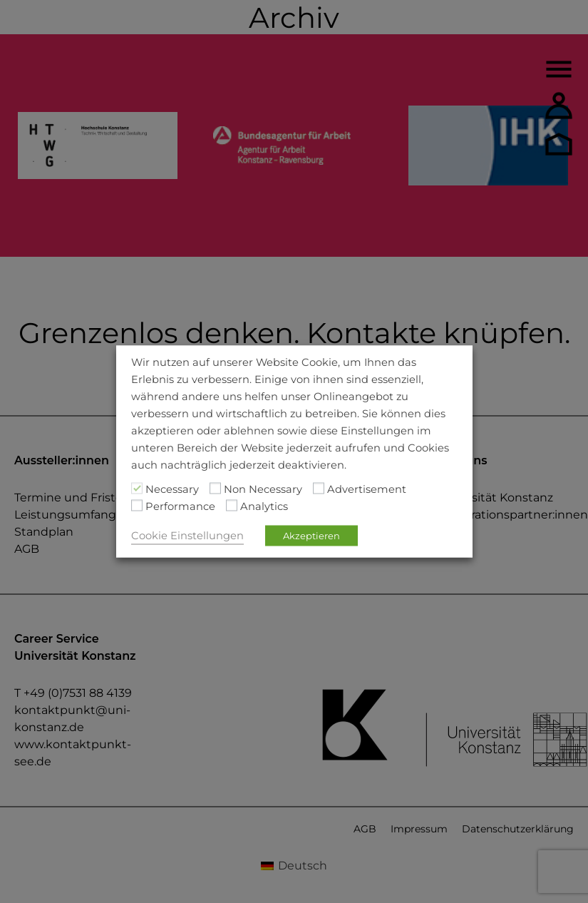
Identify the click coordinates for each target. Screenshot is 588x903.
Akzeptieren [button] (311, 536)
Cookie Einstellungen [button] (187, 536)
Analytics (264, 506)
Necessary (172, 489)
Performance (180, 506)
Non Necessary (263, 489)
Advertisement (367, 489)
